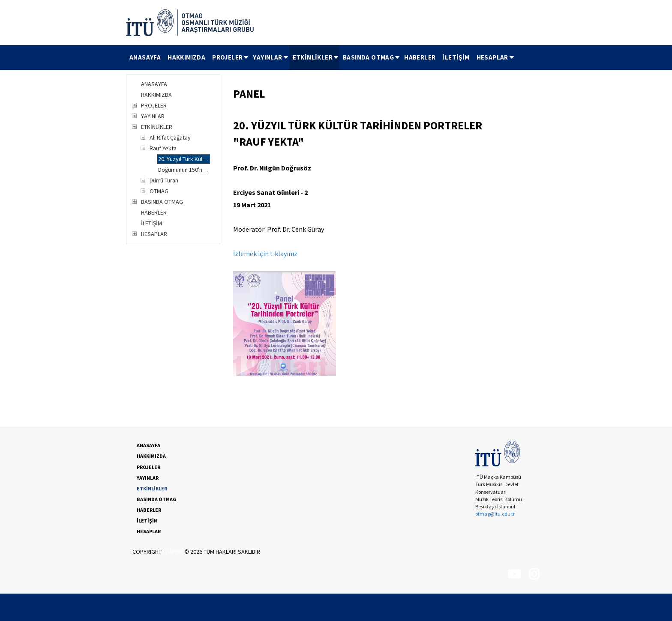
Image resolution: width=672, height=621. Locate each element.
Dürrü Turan (164, 180)
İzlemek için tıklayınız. (266, 254)
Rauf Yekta (163, 148)
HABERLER (420, 57)
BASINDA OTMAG (372, 57)
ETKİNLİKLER (316, 57)
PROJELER (231, 57)
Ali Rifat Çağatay (170, 137)
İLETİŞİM (456, 57)
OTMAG (159, 191)
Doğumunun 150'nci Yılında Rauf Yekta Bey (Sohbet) (184, 170)
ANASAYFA (145, 57)
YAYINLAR (271, 57)
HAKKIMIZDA (186, 57)
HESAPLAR (496, 57)
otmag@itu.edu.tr (495, 514)
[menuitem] (145, 57)
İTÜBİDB (173, 552)
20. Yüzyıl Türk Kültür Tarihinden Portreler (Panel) (184, 159)
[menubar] (321, 57)
